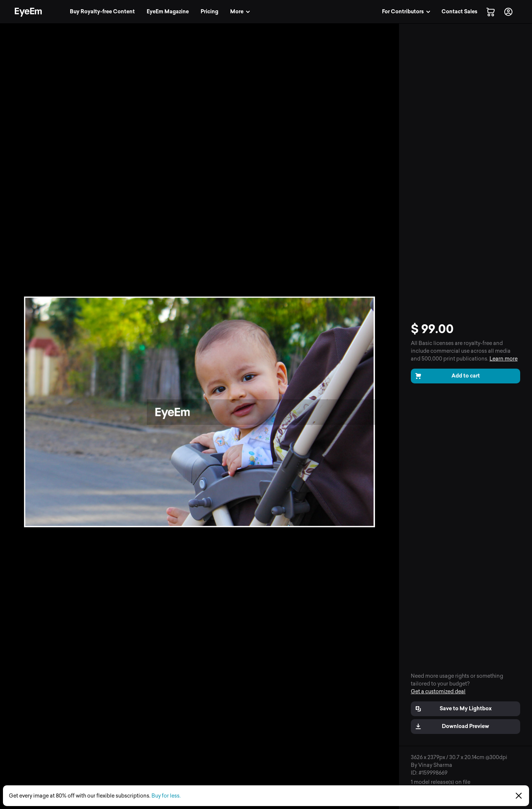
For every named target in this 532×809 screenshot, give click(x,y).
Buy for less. (166, 796)
